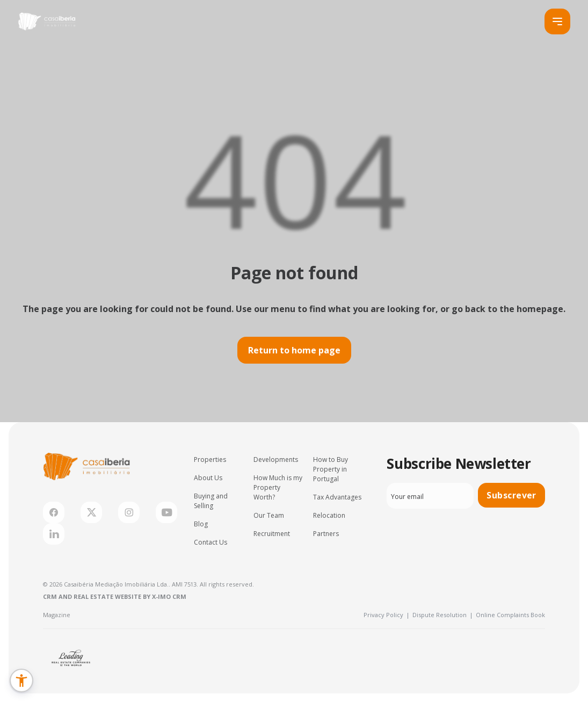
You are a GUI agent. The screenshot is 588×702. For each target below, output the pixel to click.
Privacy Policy (387, 615)
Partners (326, 534)
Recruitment (272, 534)
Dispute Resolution (443, 615)
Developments (276, 459)
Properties (210, 459)
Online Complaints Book (510, 615)
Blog (201, 524)
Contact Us (210, 542)
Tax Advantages (337, 497)
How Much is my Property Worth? (278, 487)
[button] (21, 681)
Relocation (329, 515)
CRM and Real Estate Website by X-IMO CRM (115, 596)
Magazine (57, 615)
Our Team (269, 515)
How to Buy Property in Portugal (331, 469)
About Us (208, 478)
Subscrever (511, 495)
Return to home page (294, 350)
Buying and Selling (211, 501)
